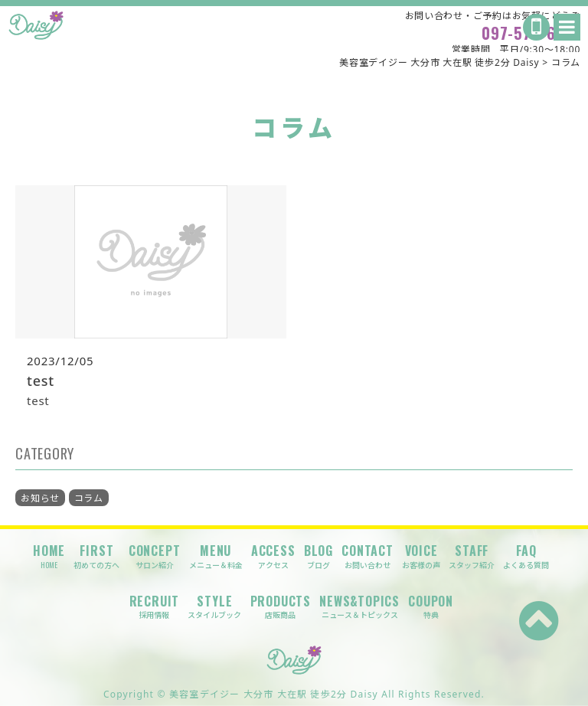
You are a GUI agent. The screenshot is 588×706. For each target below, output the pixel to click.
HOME (49, 556)
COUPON (431, 607)
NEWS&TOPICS (359, 607)
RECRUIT (155, 607)
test (41, 381)
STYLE (214, 607)
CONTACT (367, 556)
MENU (216, 556)
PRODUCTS (281, 607)
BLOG (318, 556)
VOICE (421, 556)
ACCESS (273, 556)
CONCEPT (155, 556)
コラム (89, 498)
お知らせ (40, 498)
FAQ (526, 556)
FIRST (96, 556)
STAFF (472, 556)
